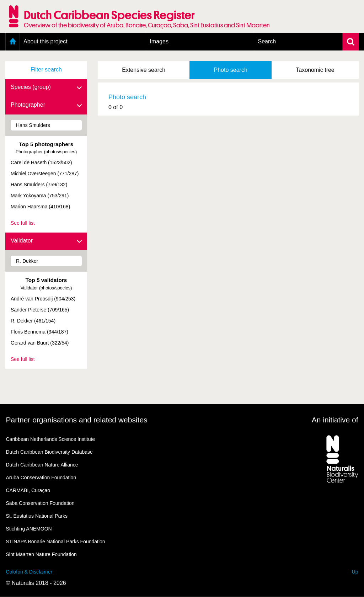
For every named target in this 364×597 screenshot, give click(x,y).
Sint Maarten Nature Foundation (41, 554)
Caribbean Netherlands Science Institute (51, 439)
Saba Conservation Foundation (40, 503)
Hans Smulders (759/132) (39, 185)
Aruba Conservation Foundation (41, 478)
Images (159, 41)
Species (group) (46, 87)
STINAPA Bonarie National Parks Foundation (56, 542)
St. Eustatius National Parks (37, 516)
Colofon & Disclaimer (29, 572)
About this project (45, 41)
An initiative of (335, 420)
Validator (46, 241)
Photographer (46, 105)
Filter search (46, 70)
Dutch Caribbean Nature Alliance (42, 465)
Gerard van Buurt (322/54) (40, 343)
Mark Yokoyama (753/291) (40, 196)
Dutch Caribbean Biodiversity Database (49, 452)
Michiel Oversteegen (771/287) (45, 174)
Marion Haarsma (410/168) (40, 207)
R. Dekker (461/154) (33, 321)
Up (355, 572)
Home (13, 42)
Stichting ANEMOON (29, 529)
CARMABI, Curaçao (28, 490)
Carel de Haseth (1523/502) (41, 162)
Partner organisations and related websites (77, 420)
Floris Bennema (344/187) (39, 332)
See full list (23, 223)
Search (267, 41)
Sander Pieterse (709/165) (40, 310)
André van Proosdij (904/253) (43, 299)
